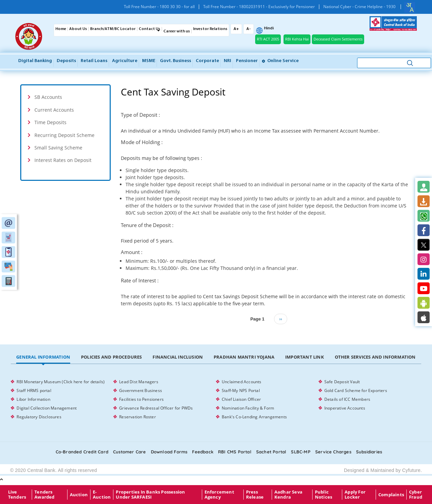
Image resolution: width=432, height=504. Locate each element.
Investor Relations (210, 29)
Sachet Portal (271, 452)
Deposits (66, 61)
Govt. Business (175, 61)
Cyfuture (411, 470)
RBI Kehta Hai (297, 39)
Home (61, 29)
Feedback (203, 452)
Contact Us (150, 29)
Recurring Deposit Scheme (64, 135)
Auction (79, 495)
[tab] (65, 97)
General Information (43, 357)
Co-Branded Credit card (82, 452)
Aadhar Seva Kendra (288, 495)
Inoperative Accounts (345, 408)
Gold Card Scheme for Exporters (356, 390)
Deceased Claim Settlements (338, 39)
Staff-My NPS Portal (241, 390)
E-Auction (102, 495)
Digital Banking (35, 61)
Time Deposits (50, 122)
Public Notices (323, 495)
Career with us (177, 31)
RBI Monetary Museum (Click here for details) (61, 382)
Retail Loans (94, 61)
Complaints (391, 495)
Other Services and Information (375, 357)
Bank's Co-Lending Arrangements (254, 417)
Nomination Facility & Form (248, 408)
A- (249, 29)
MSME (149, 61)
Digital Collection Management (47, 408)
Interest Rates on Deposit (63, 160)
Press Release (255, 495)
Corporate (207, 61)
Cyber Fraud (416, 495)
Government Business (141, 390)
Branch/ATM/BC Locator (113, 29)
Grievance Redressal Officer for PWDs (156, 408)
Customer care (130, 452)
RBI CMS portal (235, 452)
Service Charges (333, 452)
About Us (78, 29)
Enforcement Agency (219, 495)
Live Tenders (17, 495)
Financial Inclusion (178, 357)
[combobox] (410, 7)
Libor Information (33, 399)
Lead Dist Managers (139, 382)
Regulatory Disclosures (39, 417)
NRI (227, 61)
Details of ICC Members (347, 399)
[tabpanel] (216, 399)
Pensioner (247, 61)
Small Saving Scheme (58, 148)
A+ (236, 29)
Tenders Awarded (44, 495)
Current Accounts (54, 110)
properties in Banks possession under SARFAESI (150, 495)
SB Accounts (48, 97)
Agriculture (125, 61)
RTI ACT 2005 (268, 39)
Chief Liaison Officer (241, 399)
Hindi (269, 28)
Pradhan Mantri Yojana (244, 357)
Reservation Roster (138, 417)
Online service (280, 61)
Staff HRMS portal (34, 390)
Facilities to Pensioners (141, 399)
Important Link (305, 357)
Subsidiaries (369, 452)
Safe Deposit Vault (342, 382)
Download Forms (169, 452)
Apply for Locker (355, 495)
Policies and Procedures (112, 357)
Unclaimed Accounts (242, 382)
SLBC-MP (301, 452)
